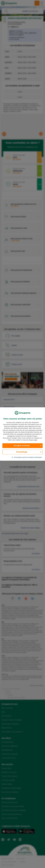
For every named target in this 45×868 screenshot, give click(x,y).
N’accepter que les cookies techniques (24, 457)
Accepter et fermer (22, 446)
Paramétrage (22, 452)
